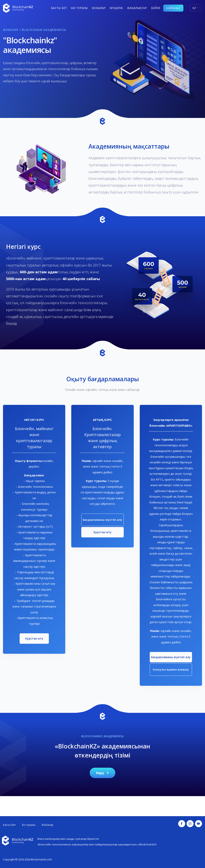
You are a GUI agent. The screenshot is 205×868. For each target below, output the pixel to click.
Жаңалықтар (137, 8)
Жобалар (99, 8)
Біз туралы (79, 8)
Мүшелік (116, 8)
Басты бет (59, 8)
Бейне (156, 8)
